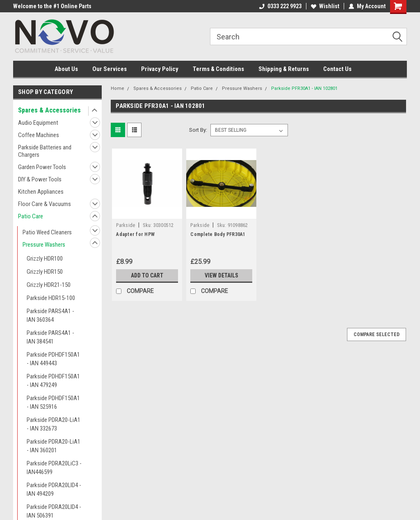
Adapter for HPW (135, 234)
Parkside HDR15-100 (51, 298)
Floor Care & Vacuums (45, 204)
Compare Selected (377, 334)
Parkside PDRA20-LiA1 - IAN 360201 (54, 446)
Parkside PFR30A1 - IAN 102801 (304, 88)
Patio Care (31, 216)
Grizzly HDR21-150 (49, 285)
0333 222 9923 (280, 6)
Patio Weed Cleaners (47, 232)
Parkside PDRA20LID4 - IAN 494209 (54, 489)
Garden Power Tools (42, 167)
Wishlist (325, 6)
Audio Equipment (38, 123)
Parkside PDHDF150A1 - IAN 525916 (53, 402)
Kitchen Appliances (41, 192)
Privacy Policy (160, 69)
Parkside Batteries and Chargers (45, 151)
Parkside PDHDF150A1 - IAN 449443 (53, 359)
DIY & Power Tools (40, 179)
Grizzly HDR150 (45, 272)
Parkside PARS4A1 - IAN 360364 (50, 315)
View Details (221, 275)
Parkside (126, 225)
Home (118, 88)
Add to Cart (147, 275)
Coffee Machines (39, 135)
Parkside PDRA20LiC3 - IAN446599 (54, 468)
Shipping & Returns (284, 69)
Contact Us (337, 69)
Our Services (110, 69)
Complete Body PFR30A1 (218, 234)
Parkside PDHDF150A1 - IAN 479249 (53, 381)
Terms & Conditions (218, 69)
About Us (66, 69)
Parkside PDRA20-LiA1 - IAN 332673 (54, 424)
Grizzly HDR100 (45, 259)
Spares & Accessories (49, 110)
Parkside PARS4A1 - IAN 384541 (50, 337)
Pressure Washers (44, 245)
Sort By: (198, 130)
